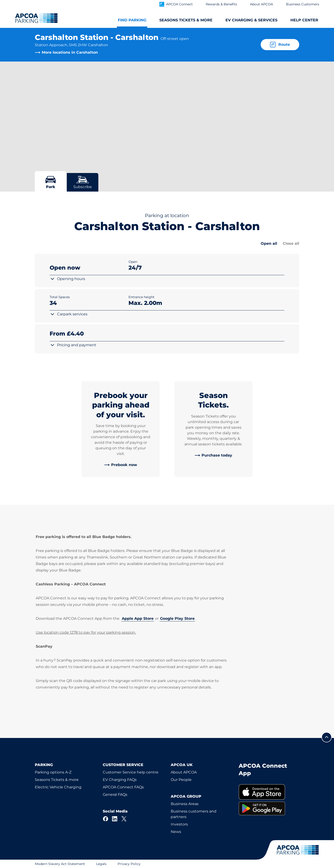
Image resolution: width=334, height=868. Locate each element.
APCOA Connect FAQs (123, 787)
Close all (291, 243)
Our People (181, 780)
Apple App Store (138, 618)
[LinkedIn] (115, 819)
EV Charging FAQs (120, 780)
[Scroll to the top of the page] (327, 737)
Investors (179, 824)
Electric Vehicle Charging (58, 787)
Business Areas (185, 804)
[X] (124, 819)
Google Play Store (177, 618)
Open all (269, 243)
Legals (101, 864)
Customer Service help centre (131, 772)
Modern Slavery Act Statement (60, 864)
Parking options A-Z (53, 772)
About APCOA (184, 772)
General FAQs (115, 795)
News (176, 832)
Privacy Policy (129, 864)
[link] (121, 465)
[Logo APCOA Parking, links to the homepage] (36, 18)
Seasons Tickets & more (57, 780)
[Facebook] (106, 819)
